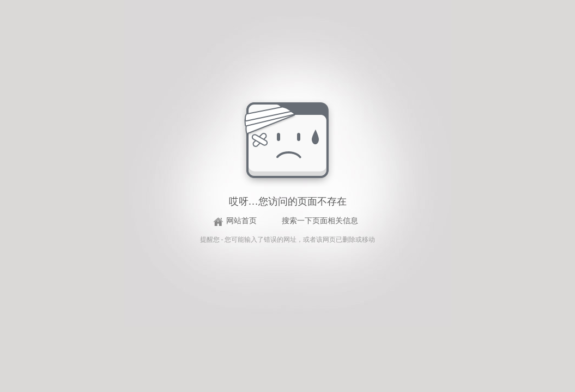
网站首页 (241, 221)
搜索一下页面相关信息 (320, 221)
